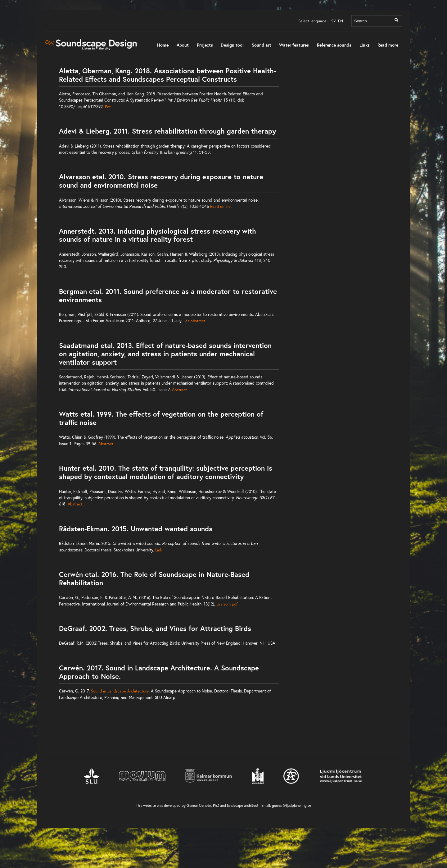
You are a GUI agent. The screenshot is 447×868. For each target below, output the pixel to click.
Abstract (179, 390)
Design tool (232, 45)
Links (365, 45)
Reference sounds (334, 45)
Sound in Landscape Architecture (120, 691)
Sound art (262, 45)
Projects (205, 45)
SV (334, 21)
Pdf (108, 107)
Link (159, 550)
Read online (220, 206)
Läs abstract (194, 321)
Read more (388, 45)
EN (341, 21)
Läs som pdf (227, 604)
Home (163, 45)
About (183, 45)
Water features (294, 45)
